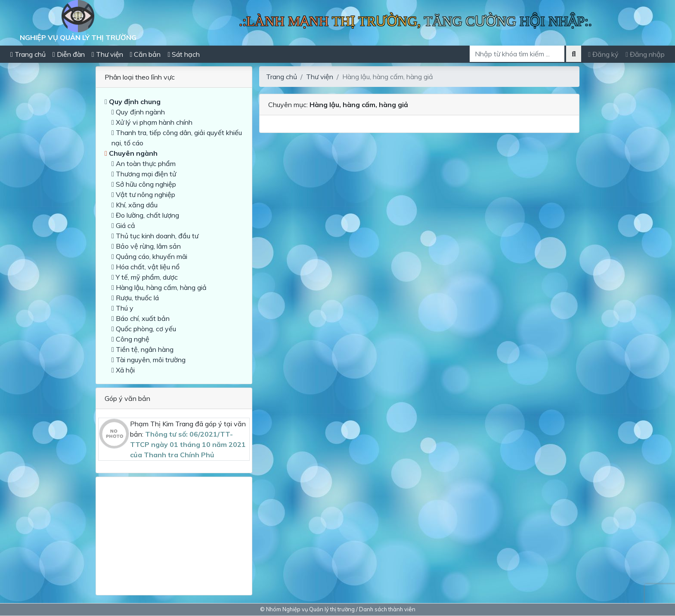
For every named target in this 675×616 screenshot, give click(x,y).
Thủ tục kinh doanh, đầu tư (155, 236)
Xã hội (123, 370)
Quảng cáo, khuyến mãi (149, 256)
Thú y (122, 308)
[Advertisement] (174, 533)
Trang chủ (28, 54)
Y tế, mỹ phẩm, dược (145, 277)
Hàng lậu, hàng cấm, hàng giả (159, 287)
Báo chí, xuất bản (141, 318)
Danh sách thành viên (387, 609)
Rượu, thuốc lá (135, 298)
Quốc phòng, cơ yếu (144, 329)
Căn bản (146, 54)
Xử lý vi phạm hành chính (152, 122)
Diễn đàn (69, 54)
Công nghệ (130, 339)
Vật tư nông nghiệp (143, 194)
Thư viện (107, 54)
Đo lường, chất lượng (145, 215)
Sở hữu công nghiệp (144, 184)
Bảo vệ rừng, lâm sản (146, 246)
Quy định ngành (138, 112)
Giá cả (123, 225)
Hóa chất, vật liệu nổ (146, 267)
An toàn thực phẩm (144, 163)
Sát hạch (184, 54)
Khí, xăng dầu (135, 205)
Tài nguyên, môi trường (149, 360)
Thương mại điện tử (144, 174)
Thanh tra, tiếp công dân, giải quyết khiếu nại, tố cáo (177, 138)
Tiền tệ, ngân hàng (142, 349)
